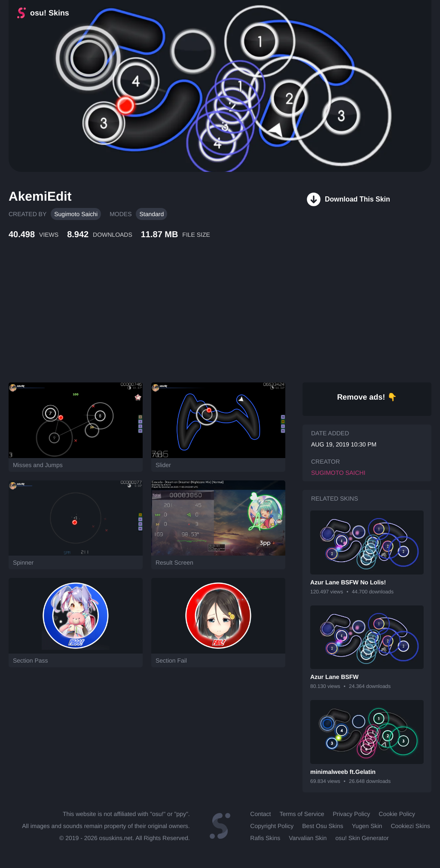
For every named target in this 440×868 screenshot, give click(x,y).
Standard (151, 214)
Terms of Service (302, 814)
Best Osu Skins (322, 826)
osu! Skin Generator (362, 838)
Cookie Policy (397, 814)
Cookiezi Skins (410, 826)
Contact (260, 814)
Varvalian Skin (308, 838)
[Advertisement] (208, 320)
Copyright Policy (272, 826)
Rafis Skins (265, 838)
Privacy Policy (351, 814)
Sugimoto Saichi (76, 214)
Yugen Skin (367, 826)
